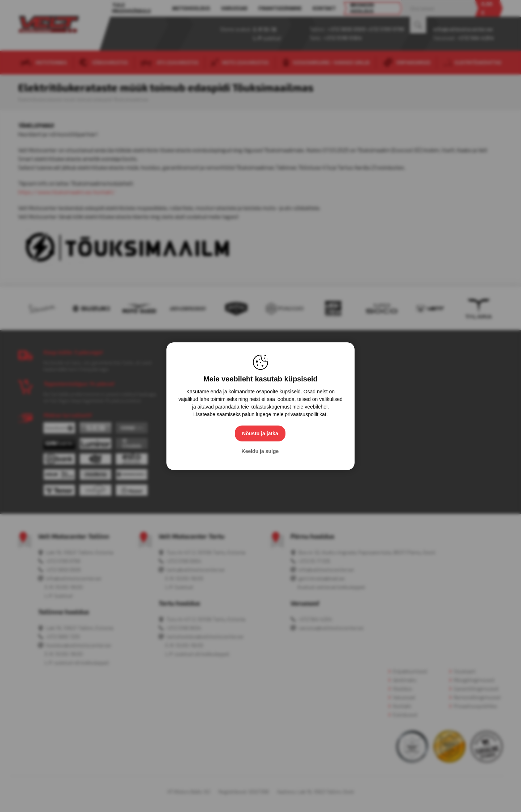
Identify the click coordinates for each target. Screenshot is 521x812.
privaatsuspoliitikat (305, 414)
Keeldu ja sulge (261, 451)
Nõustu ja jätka (260, 433)
